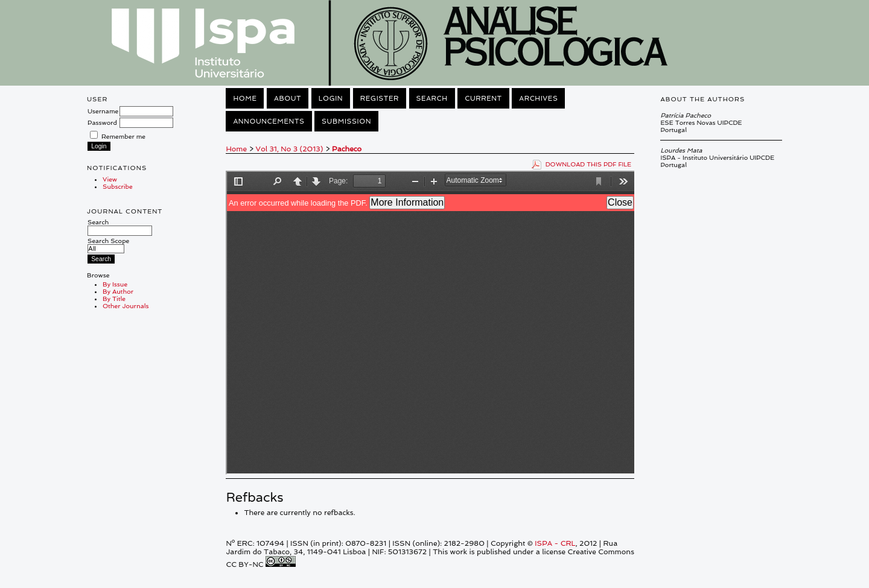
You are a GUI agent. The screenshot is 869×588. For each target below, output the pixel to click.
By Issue (115, 284)
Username (103, 111)
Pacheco (347, 149)
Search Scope (108, 245)
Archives (538, 98)
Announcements (269, 121)
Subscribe (118, 186)
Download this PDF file (589, 164)
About (288, 98)
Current (483, 98)
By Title (114, 299)
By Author (118, 291)
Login (331, 98)
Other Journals (126, 306)
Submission (346, 121)
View (110, 179)
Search (120, 226)
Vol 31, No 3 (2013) (290, 149)
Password (102, 122)
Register (380, 98)
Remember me (123, 136)
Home (245, 98)
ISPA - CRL (555, 543)
